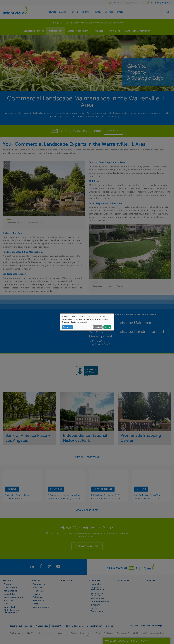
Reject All (98, 327)
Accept (107, 327)
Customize (67, 327)
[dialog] (87, 322)
